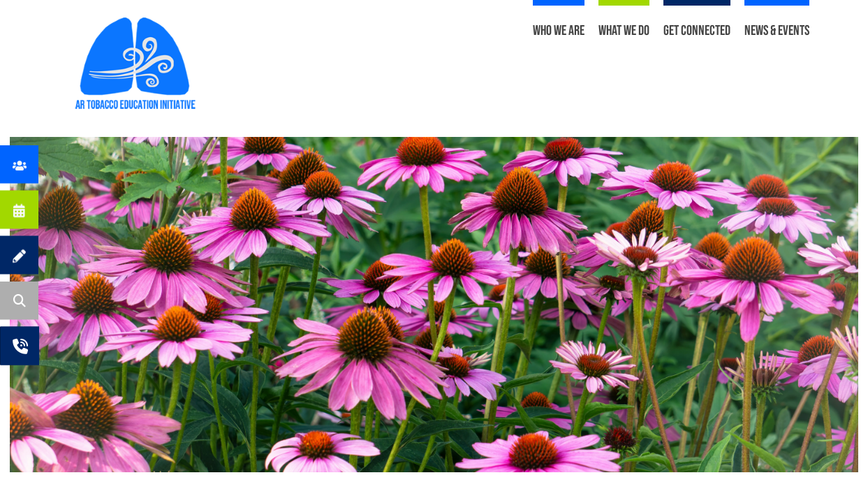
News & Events (777, 31)
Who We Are (559, 31)
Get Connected (697, 31)
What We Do (624, 31)
